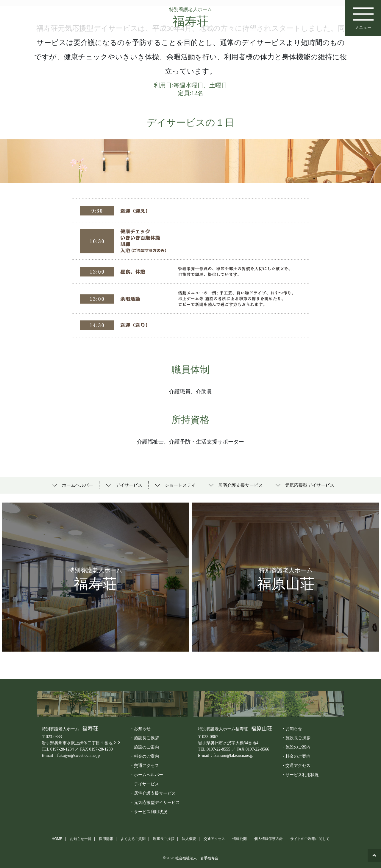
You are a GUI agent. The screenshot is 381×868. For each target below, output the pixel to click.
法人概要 (189, 838)
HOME (57, 838)
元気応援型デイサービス (310, 485)
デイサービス (129, 485)
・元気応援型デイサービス (155, 802)
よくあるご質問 (133, 838)
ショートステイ (180, 485)
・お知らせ (140, 728)
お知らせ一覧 (81, 838)
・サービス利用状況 (149, 811)
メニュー (363, 15)
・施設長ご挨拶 (144, 737)
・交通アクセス (144, 765)
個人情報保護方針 (268, 838)
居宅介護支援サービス (241, 485)
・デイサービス (144, 784)
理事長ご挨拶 (164, 838)
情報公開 (240, 838)
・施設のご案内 (144, 747)
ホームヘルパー (78, 485)
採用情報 (106, 838)
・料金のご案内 (144, 756)
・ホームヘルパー (146, 774)
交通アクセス (214, 838)
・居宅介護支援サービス (153, 793)
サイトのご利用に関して (310, 838)
